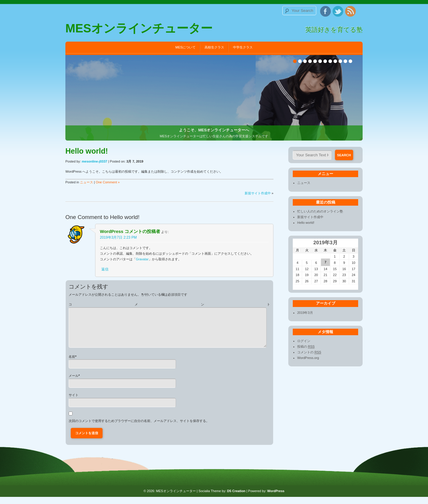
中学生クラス (243, 47)
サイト (74, 402)
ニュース (86, 182)
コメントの (309, 352)
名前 (72, 364)
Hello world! (125, 217)
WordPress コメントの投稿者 (130, 231)
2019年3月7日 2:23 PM (118, 237)
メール (74, 383)
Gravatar (142, 259)
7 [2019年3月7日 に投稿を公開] (325, 262)
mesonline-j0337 (95, 161)
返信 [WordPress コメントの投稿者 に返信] (105, 269)
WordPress (276, 498)
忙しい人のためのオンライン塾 (320, 211)
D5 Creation (236, 498)
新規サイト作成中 (258, 193)
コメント (169, 304)
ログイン (304, 341)
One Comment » (108, 182)
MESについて (185, 47)
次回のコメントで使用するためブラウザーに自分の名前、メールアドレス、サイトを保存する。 (139, 428)
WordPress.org (308, 358)
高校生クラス (214, 47)
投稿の (306, 347)
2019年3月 (305, 313)
